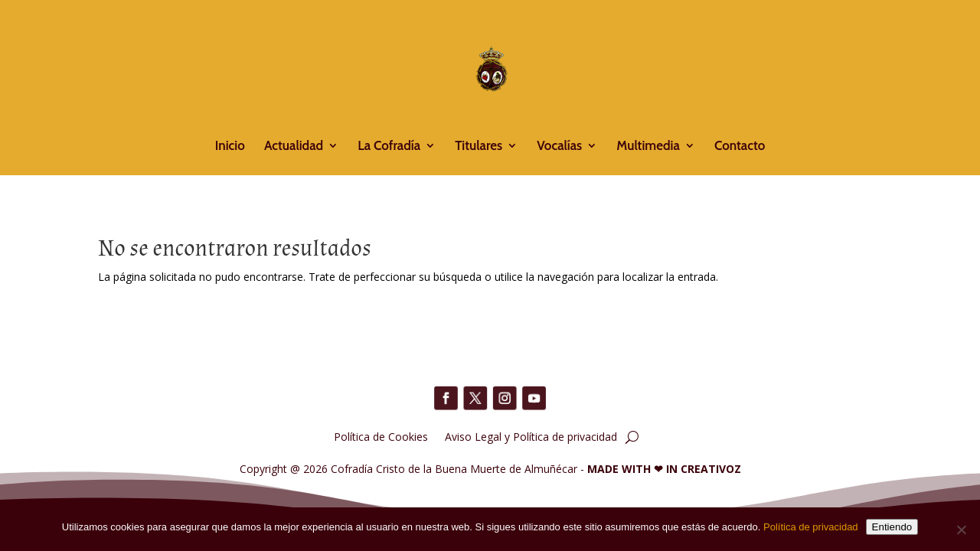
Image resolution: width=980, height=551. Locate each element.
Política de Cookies (381, 436)
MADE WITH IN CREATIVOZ (664, 469)
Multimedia (648, 147)
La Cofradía (389, 147)
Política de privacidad (811, 527)
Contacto (740, 147)
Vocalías (559, 147)
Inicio (230, 147)
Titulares (479, 147)
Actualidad (294, 147)
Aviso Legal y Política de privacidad (531, 436)
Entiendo (892, 527)
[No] (961, 530)
